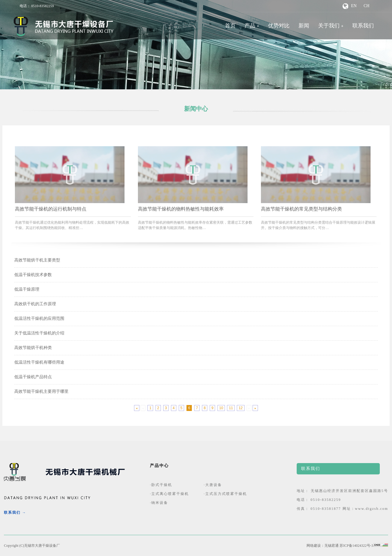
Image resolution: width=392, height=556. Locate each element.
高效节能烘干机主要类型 (37, 260)
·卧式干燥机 (161, 485)
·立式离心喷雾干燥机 (169, 494)
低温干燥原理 (27, 289)
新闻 (304, 26)
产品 (250, 26)
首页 (230, 26)
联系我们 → (15, 513)
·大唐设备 (213, 485)
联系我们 (363, 26)
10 (221, 408)
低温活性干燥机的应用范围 (39, 319)
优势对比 (279, 26)
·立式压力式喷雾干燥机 (225, 494)
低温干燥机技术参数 (33, 275)
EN (354, 6)
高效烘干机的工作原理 (35, 304)
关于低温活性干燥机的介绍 (39, 333)
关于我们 (329, 26)
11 (231, 408)
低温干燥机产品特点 (33, 377)
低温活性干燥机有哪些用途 (39, 362)
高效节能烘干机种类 (33, 348)
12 (241, 408)
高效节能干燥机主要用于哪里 (41, 391)
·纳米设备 (159, 503)
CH (367, 6)
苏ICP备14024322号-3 (356, 546)
